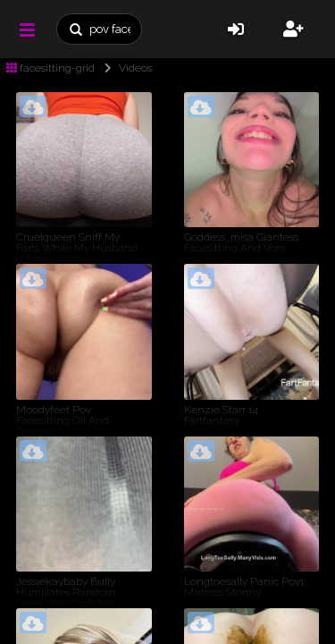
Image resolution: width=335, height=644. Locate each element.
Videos (125, 68)
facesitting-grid (50, 68)
